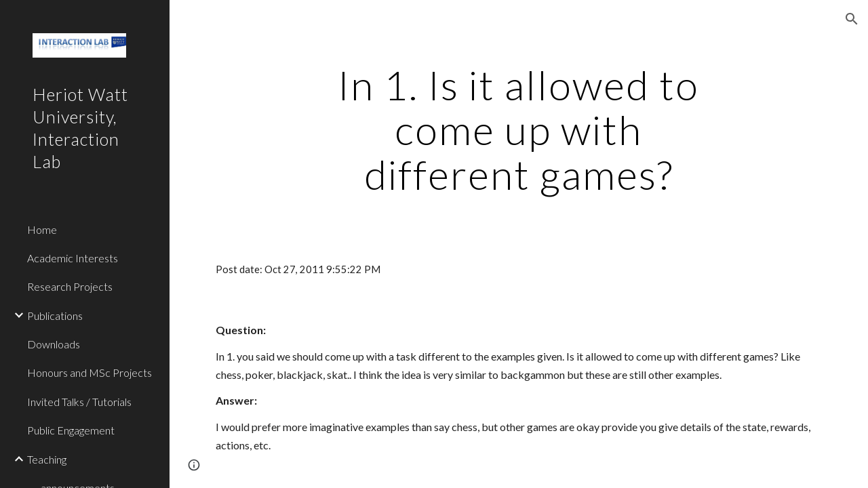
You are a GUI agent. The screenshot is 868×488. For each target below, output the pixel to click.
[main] (518, 129)
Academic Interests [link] (73, 258)
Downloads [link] (54, 344)
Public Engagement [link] (71, 430)
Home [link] (42, 229)
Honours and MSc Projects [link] (90, 372)
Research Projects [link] (70, 286)
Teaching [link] (47, 459)
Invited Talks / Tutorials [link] (79, 402)
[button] (852, 19)
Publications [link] (55, 316)
